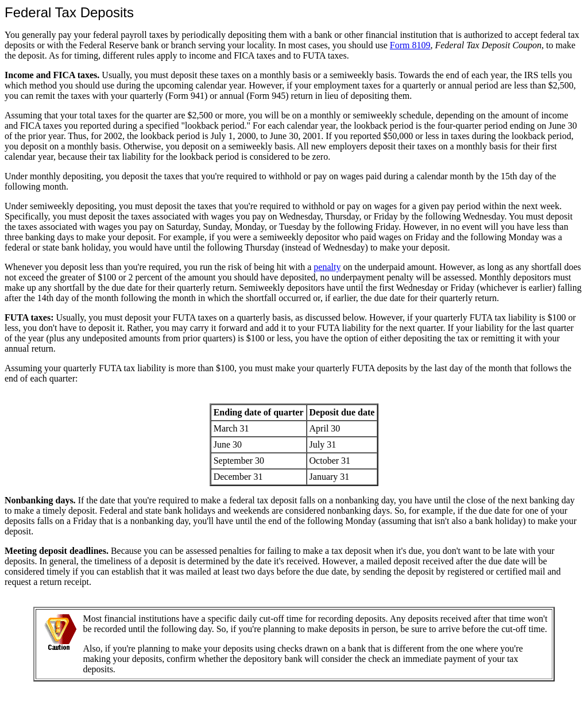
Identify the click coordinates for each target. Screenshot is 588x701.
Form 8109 (410, 45)
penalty (327, 267)
